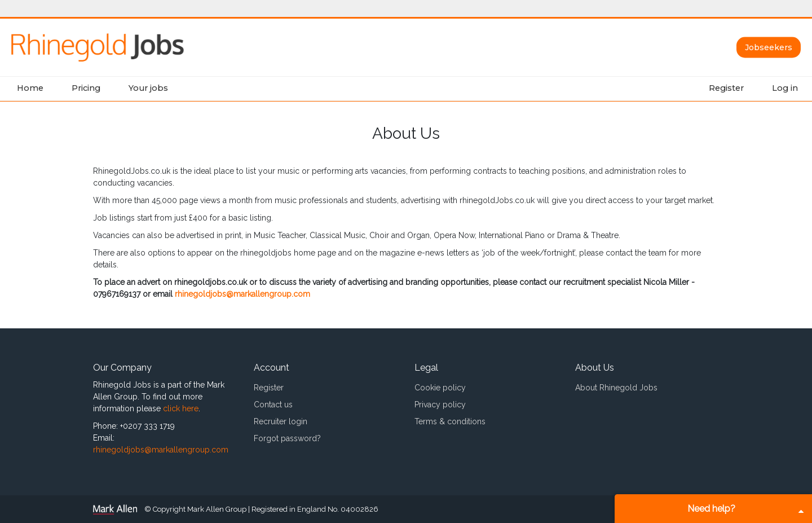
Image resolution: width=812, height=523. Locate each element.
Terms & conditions (450, 421)
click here (181, 408)
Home (30, 88)
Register (726, 88)
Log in (785, 88)
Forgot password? (287, 438)
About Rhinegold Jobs (616, 388)
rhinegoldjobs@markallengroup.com (242, 294)
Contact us (273, 405)
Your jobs (148, 88)
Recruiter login (281, 421)
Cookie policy (440, 388)
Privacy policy (440, 405)
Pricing (86, 88)
